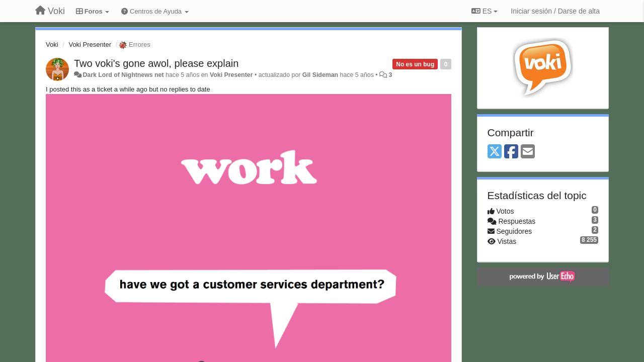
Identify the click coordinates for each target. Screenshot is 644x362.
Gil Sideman (320, 75)
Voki (52, 44)
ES (485, 11)
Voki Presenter (90, 44)
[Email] (528, 152)
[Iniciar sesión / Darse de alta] (555, 11)
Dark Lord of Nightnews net (123, 75)
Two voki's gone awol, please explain (156, 63)
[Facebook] (511, 152)
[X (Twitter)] (495, 152)
